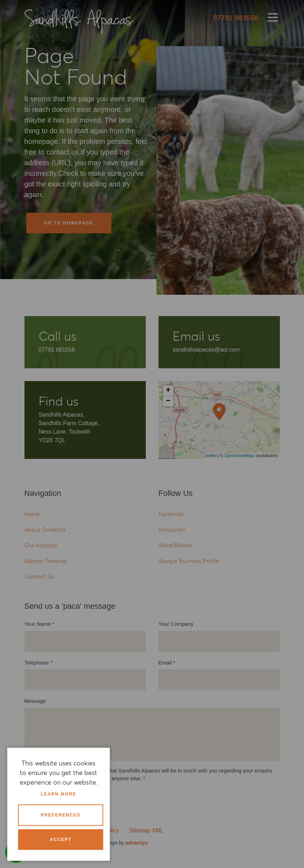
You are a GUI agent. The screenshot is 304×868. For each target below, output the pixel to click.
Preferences (61, 815)
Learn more (59, 794)
